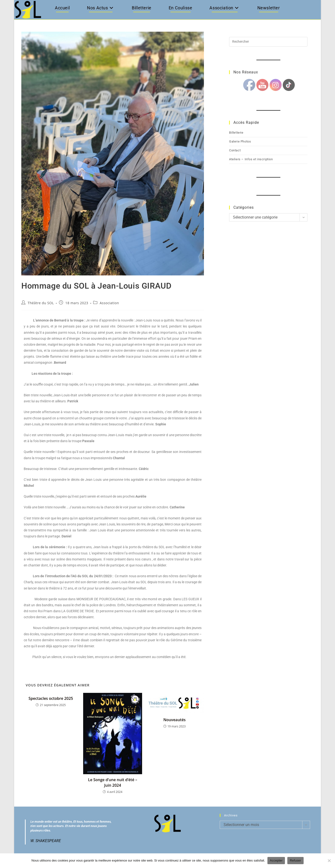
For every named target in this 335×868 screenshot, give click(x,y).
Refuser (295, 860)
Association (109, 303)
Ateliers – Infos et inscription (251, 159)
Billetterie (236, 133)
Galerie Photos (240, 141)
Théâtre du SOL (41, 303)
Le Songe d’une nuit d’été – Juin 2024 (113, 782)
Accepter (276, 860)
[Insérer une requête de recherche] (268, 42)
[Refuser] (329, 861)
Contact (235, 150)
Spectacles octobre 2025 (51, 698)
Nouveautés (175, 720)
